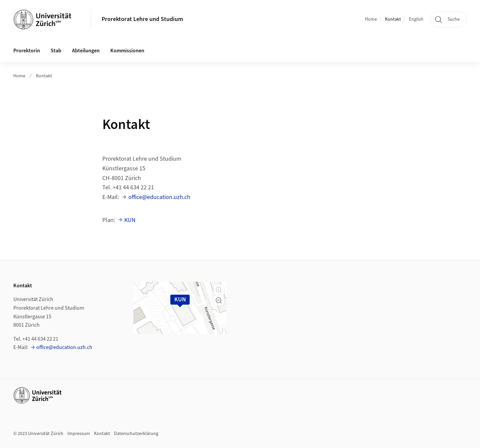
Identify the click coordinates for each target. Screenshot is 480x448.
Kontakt (393, 19)
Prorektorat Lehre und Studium (142, 19)
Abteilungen (86, 51)
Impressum (79, 434)
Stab (56, 51)
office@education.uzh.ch (159, 197)
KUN (130, 220)
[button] (219, 290)
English (416, 19)
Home (371, 19)
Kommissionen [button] (127, 51)
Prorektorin (27, 51)
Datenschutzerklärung (136, 434)
